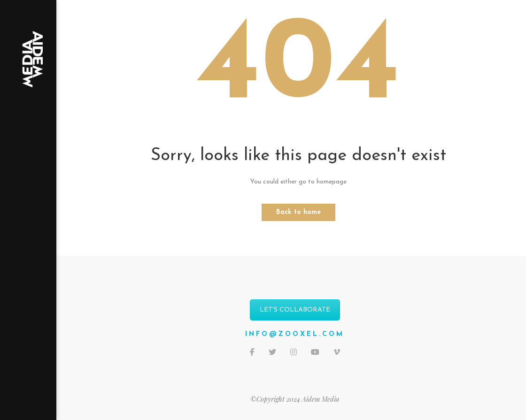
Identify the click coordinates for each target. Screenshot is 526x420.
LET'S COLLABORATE (295, 310)
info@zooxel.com (295, 334)
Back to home (298, 212)
